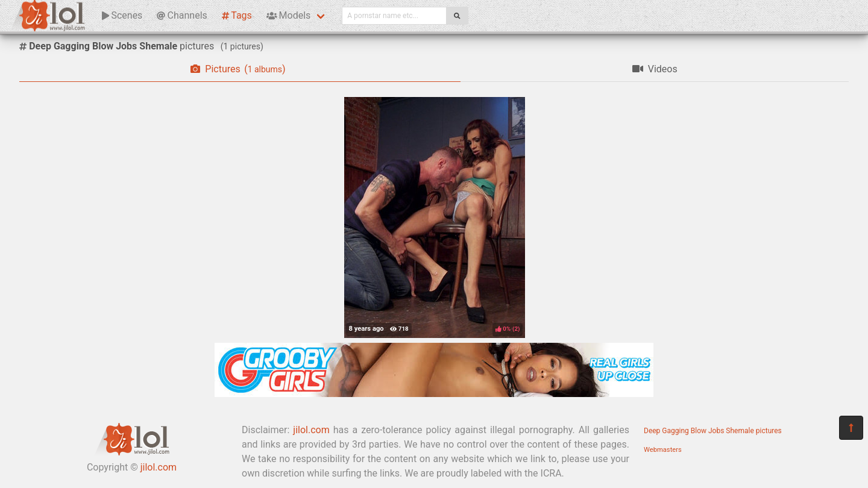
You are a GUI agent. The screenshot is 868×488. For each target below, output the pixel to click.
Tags (237, 15)
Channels (182, 15)
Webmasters (663, 450)
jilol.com (159, 467)
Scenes (122, 15)
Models (288, 15)
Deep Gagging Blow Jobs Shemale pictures (713, 431)
